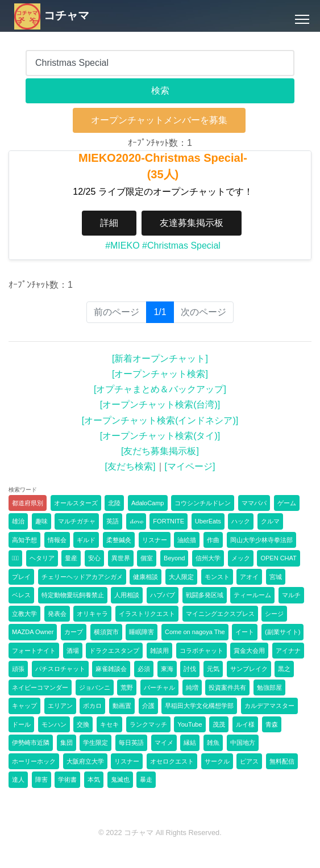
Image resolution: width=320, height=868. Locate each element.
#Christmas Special (181, 246)
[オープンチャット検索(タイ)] (160, 436)
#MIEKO (122, 246)
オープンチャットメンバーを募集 (159, 120)
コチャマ (52, 15)
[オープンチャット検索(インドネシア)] (160, 420)
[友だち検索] (130, 466)
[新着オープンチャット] (160, 358)
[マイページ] (190, 466)
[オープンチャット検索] (160, 374)
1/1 (163, 311)
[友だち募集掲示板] (160, 451)
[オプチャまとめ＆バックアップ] (160, 389)
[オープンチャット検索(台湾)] (160, 404)
